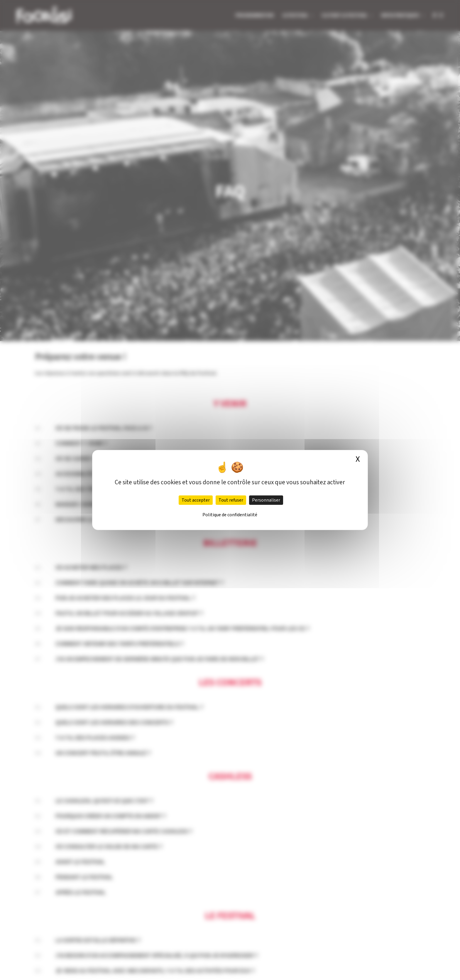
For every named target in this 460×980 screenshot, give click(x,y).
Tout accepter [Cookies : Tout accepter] (196, 500)
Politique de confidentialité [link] (230, 515)
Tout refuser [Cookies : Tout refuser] (231, 500)
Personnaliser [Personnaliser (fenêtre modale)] (266, 500)
